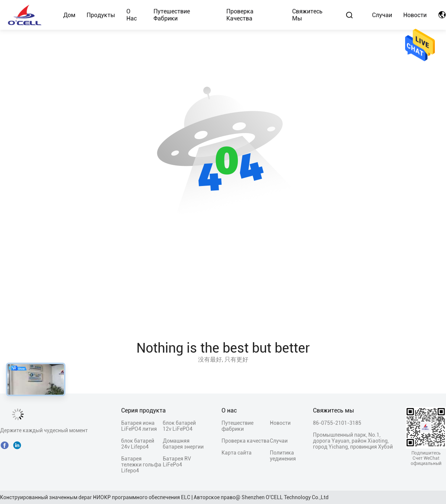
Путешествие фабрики (172, 15)
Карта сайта (237, 453)
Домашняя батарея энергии (183, 444)
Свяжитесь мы (307, 15)
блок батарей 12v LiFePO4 (179, 426)
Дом (69, 15)
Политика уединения (283, 456)
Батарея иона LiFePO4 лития (139, 426)
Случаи (382, 15)
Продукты (101, 15)
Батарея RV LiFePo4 (177, 462)
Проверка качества (240, 15)
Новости (415, 15)
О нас (132, 15)
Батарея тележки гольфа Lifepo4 (141, 465)
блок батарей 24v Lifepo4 (138, 444)
